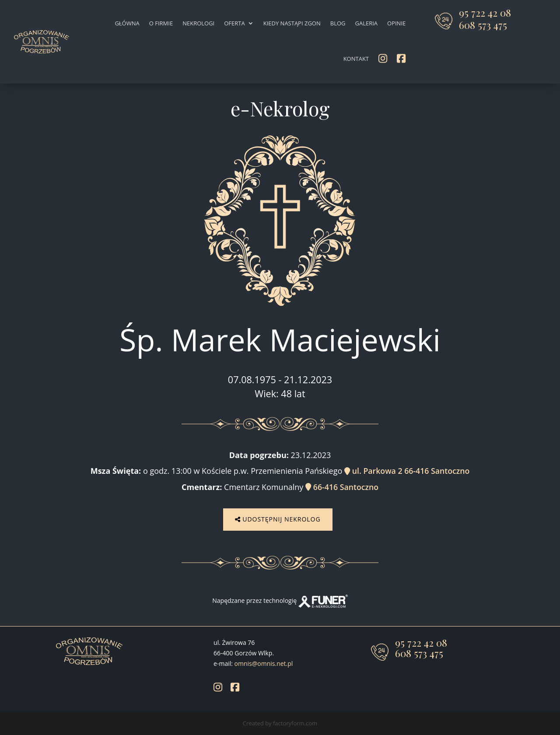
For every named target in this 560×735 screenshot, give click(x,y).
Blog (338, 23)
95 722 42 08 (485, 12)
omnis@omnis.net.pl (264, 663)
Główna (127, 23)
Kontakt (356, 59)
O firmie (161, 23)
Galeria (366, 23)
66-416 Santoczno (342, 486)
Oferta (234, 23)
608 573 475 (483, 25)
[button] (17, 717)
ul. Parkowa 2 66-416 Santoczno (407, 471)
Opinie (396, 23)
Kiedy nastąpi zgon (292, 23)
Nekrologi (198, 23)
